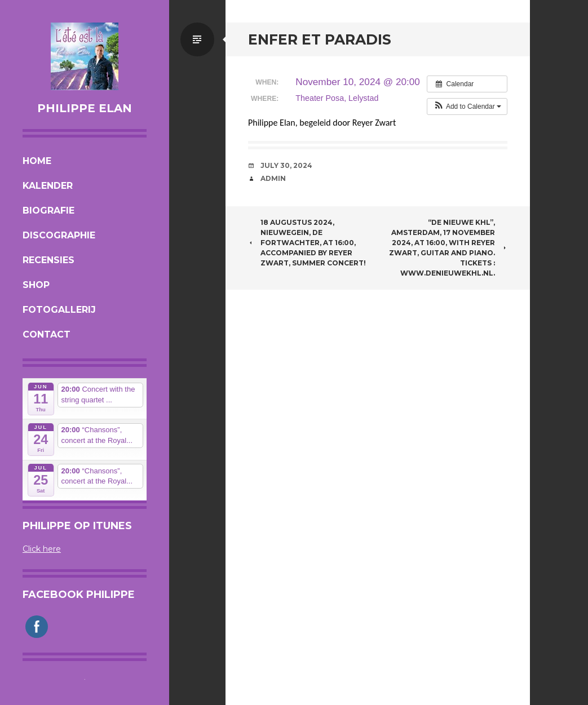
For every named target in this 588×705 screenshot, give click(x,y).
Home (37, 161)
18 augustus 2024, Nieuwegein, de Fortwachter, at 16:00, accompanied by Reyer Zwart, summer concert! (307, 243)
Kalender (48, 186)
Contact (47, 334)
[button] (467, 107)
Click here (42, 549)
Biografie (48, 210)
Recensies (48, 260)
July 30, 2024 (286, 165)
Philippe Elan (85, 108)
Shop (36, 285)
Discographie (59, 235)
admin (273, 178)
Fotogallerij (59, 310)
